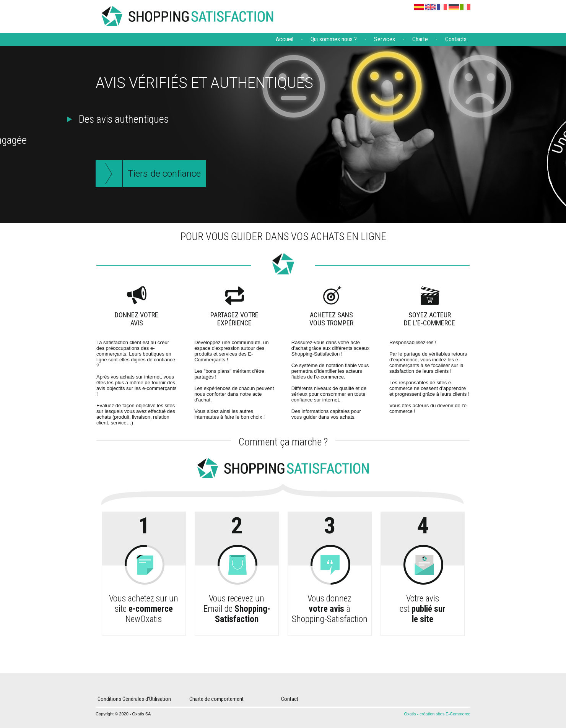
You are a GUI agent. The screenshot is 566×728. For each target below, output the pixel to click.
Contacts (456, 39)
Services (385, 39)
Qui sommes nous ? (334, 39)
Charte (420, 39)
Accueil (285, 39)
